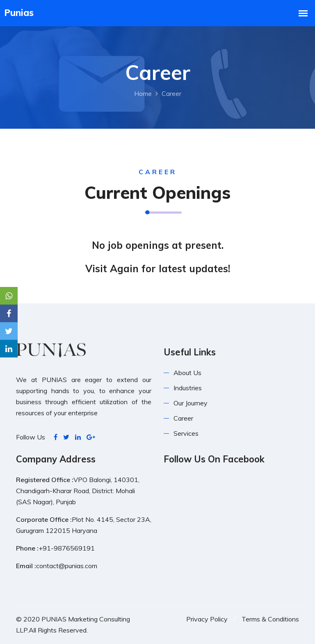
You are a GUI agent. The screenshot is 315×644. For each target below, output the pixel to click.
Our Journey (191, 403)
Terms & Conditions (270, 619)
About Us (187, 373)
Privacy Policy (207, 619)
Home (143, 93)
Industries (188, 388)
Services (186, 433)
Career (183, 418)
